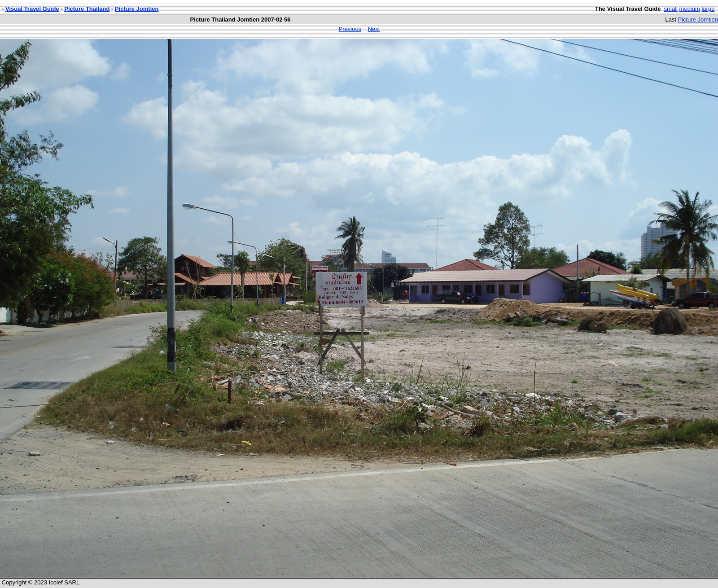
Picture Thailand (87, 9)
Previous (350, 29)
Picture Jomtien (137, 9)
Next (374, 29)
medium (690, 9)
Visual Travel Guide (32, 9)
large (708, 9)
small (671, 9)
